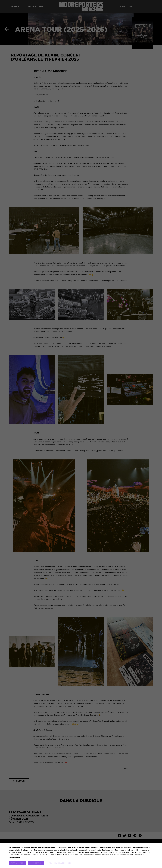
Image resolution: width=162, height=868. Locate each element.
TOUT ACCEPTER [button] (17, 863)
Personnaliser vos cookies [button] (60, 863)
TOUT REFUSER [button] (36, 863)
